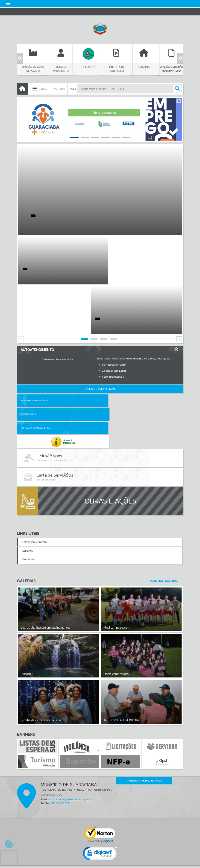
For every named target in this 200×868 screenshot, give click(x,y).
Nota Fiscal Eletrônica (34, 351)
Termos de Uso (100, 860)
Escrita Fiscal (112, 351)
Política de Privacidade (100, 863)
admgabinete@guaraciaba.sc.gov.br (70, 724)
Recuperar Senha (64, 310)
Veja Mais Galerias (163, 505)
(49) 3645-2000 (60, 728)
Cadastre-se (48, 310)
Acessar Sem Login (100, 339)
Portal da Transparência (36, 365)
